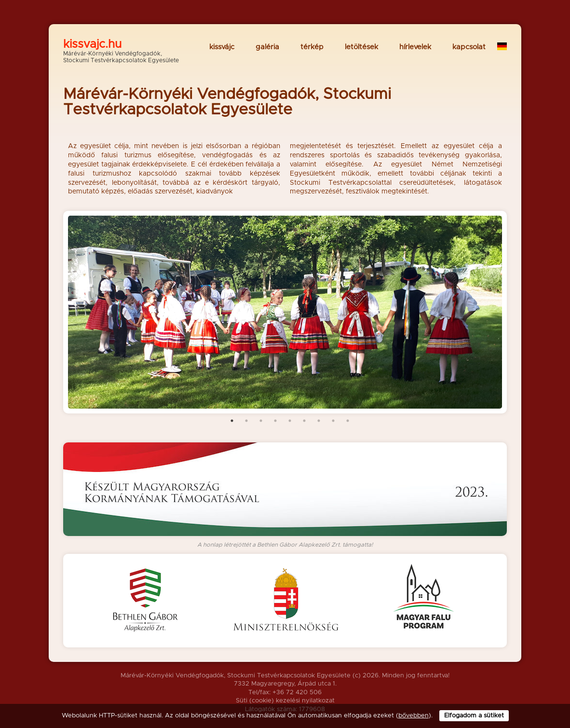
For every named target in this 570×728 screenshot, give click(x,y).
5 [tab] (290, 421)
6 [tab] (304, 421)
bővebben (414, 716)
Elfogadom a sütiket (474, 716)
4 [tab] (275, 421)
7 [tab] (319, 421)
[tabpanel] (285, 312)
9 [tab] (348, 421)
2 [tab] (246, 421)
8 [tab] (333, 421)
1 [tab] (232, 421)
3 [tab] (261, 421)
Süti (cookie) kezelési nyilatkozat (285, 701)
